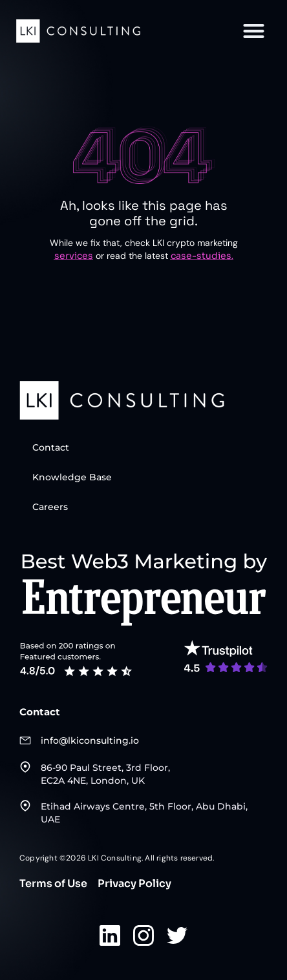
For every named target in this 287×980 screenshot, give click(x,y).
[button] (254, 31)
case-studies (201, 256)
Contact (51, 447)
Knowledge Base (72, 477)
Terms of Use (53, 884)
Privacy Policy (134, 884)
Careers (50, 507)
